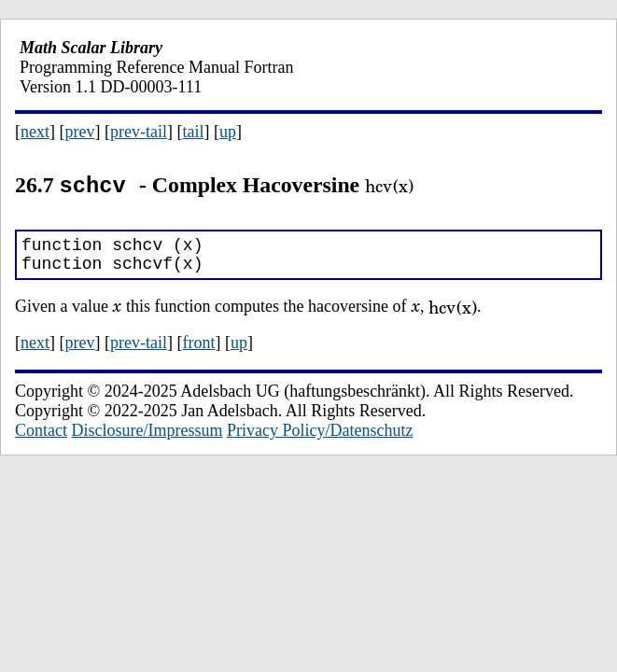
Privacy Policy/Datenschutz (320, 437)
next (35, 132)
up (228, 132)
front (198, 349)
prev (80, 132)
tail (193, 132)
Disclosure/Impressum (147, 437)
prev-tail (139, 132)
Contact (41, 437)
